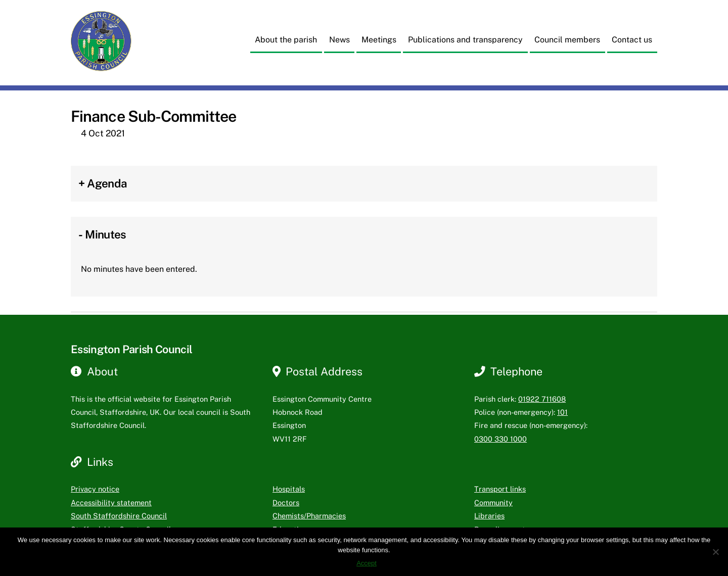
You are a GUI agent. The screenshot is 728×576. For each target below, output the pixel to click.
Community (493, 502)
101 (562, 412)
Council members (567, 40)
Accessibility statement (111, 502)
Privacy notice (95, 489)
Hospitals (289, 489)
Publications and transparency (465, 40)
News (339, 40)
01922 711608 (542, 399)
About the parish (286, 40)
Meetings (379, 40)
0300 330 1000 (500, 439)
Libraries (489, 516)
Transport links (500, 489)
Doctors (286, 502)
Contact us (632, 40)
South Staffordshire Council (119, 516)
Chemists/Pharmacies (309, 516)
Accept (367, 563)
